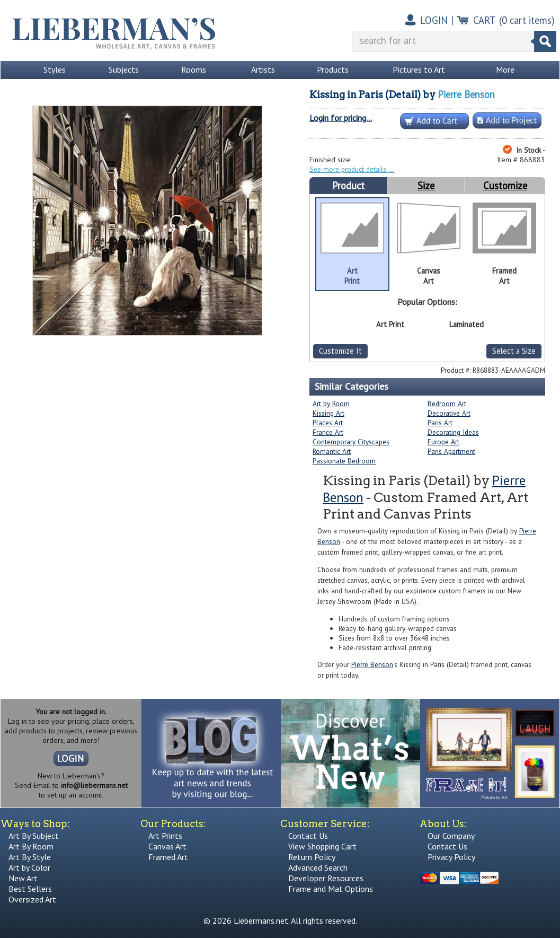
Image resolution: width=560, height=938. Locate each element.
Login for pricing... (341, 118)
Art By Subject (34, 836)
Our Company (451, 836)
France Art (328, 432)
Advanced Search (318, 867)
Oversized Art (32, 899)
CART (485, 20)
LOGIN (434, 20)
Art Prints (165, 836)
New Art (23, 878)
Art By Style (30, 857)
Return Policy (312, 857)
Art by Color (29, 867)
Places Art (328, 423)
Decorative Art (449, 413)
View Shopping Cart (322, 846)
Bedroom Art (447, 404)
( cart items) (527, 20)
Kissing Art (328, 413)
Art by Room (331, 404)
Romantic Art (332, 451)
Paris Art (440, 423)
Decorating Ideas (453, 432)
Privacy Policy (451, 857)
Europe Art (443, 442)
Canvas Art (167, 846)
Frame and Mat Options (331, 889)
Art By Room (31, 846)
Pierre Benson (466, 94)
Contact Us (308, 836)
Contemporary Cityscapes (351, 442)
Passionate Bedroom (344, 461)
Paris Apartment (451, 451)
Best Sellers (30, 889)
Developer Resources (326, 878)
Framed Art (168, 857)
